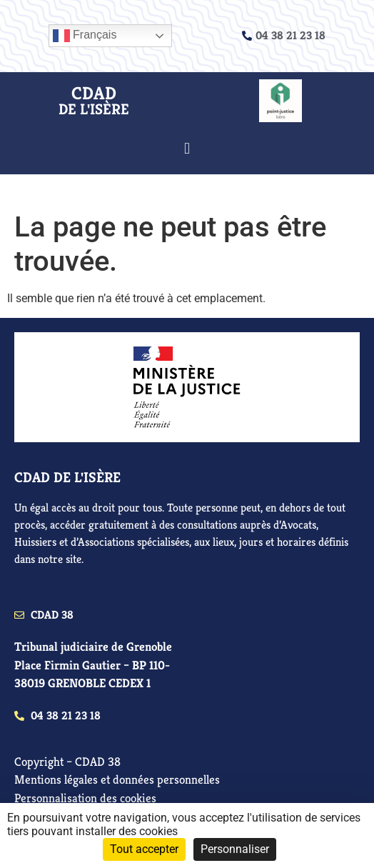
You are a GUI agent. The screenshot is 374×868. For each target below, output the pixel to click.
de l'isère (94, 109)
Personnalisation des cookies (85, 798)
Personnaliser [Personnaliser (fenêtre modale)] (235, 849)
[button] (187, 148)
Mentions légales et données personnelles (117, 779)
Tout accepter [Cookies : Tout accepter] (144, 849)
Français (85, 36)
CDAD (94, 93)
